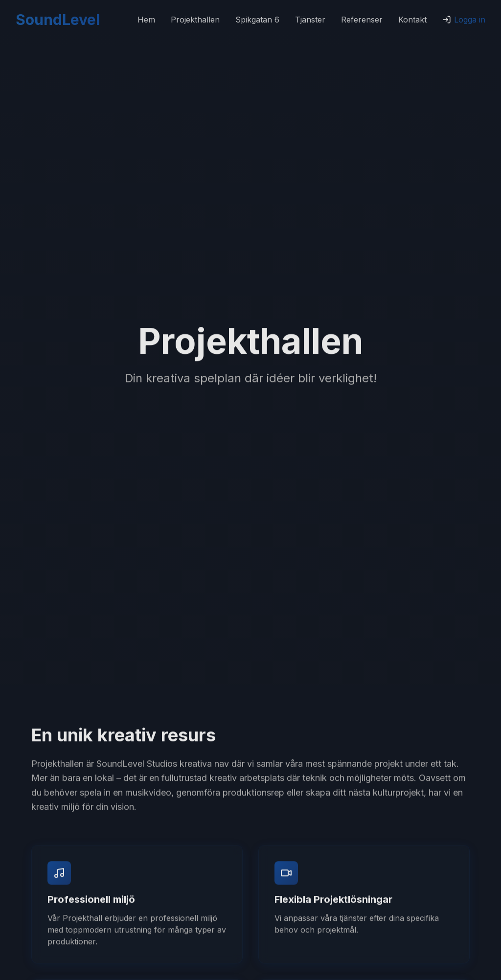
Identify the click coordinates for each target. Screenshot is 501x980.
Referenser (362, 20)
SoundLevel (58, 20)
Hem (146, 20)
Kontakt (412, 20)
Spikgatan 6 (257, 20)
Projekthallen (195, 20)
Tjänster (310, 20)
